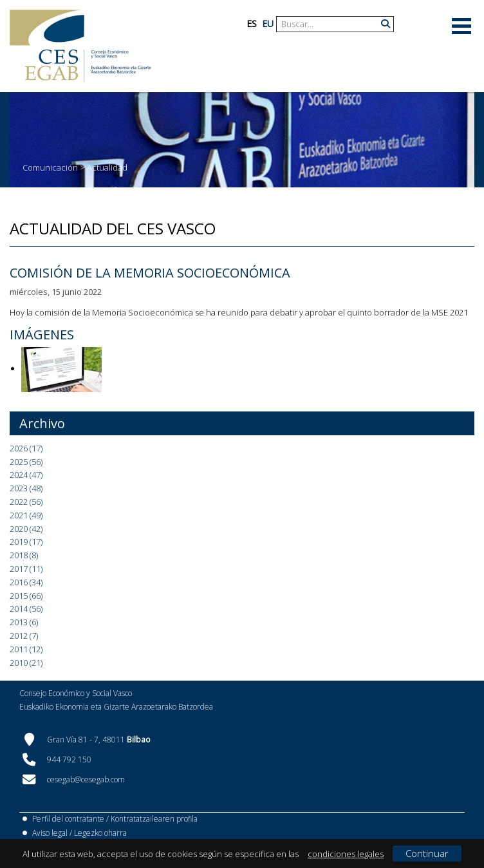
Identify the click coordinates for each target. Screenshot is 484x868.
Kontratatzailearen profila (154, 819)
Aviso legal (50, 833)
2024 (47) (26, 475)
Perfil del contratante (68, 819)
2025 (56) (26, 462)
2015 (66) (26, 596)
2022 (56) (26, 502)
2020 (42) (26, 529)
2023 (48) (26, 488)
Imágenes (42, 335)
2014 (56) (26, 609)
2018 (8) (24, 555)
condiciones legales (346, 854)
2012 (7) (24, 636)
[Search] (330, 24)
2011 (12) (26, 649)
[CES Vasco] (80, 46)
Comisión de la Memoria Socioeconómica (150, 273)
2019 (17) (26, 542)
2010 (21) (26, 663)
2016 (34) (26, 582)
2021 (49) (26, 515)
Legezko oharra (100, 833)
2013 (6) (24, 622)
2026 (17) (26, 448)
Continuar (427, 853)
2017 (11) (26, 569)
